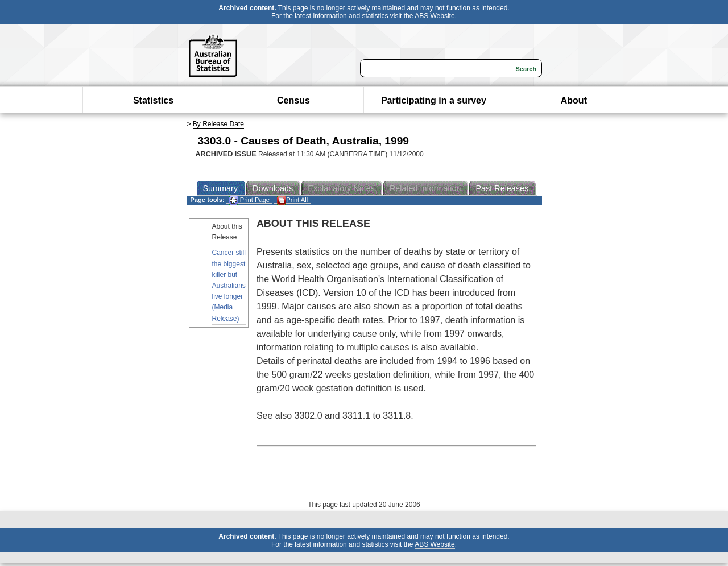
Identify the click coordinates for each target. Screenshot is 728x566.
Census (293, 100)
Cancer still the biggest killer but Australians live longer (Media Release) (229, 285)
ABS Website (435, 16)
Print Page (249, 200)
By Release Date (218, 124)
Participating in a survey (434, 100)
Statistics (153, 100)
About (574, 100)
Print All (292, 200)
